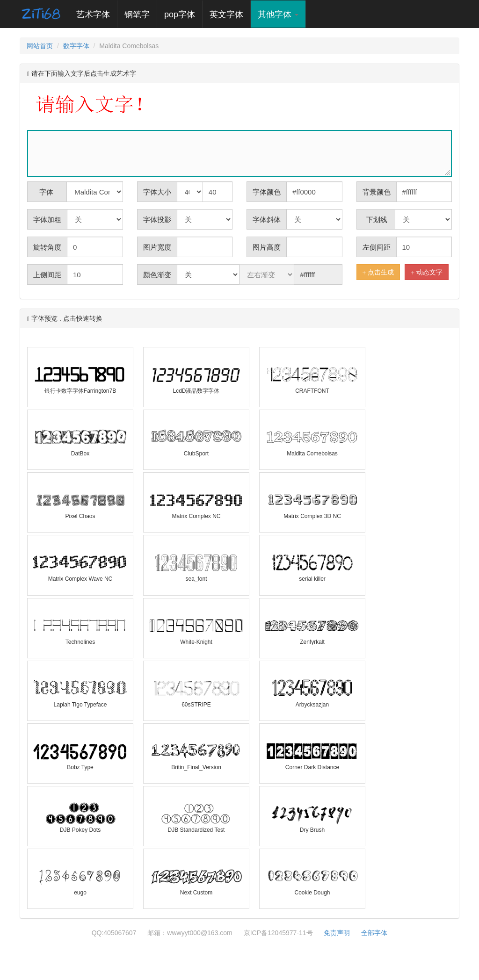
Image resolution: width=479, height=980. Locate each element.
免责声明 (337, 933)
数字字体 (76, 46)
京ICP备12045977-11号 (278, 933)
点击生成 (378, 272)
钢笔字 (137, 14)
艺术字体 (97, 14)
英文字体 (226, 14)
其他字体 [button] (278, 14)
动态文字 (427, 272)
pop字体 (180, 14)
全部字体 (374, 933)
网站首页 (40, 46)
